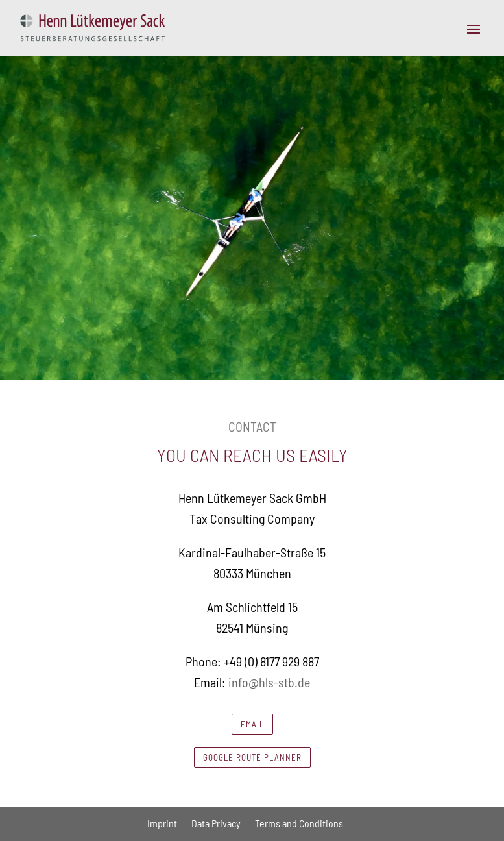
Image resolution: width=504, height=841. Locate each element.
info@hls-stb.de (269, 682)
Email (252, 724)
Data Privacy (216, 823)
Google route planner (252, 757)
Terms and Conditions (299, 823)
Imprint (162, 823)
